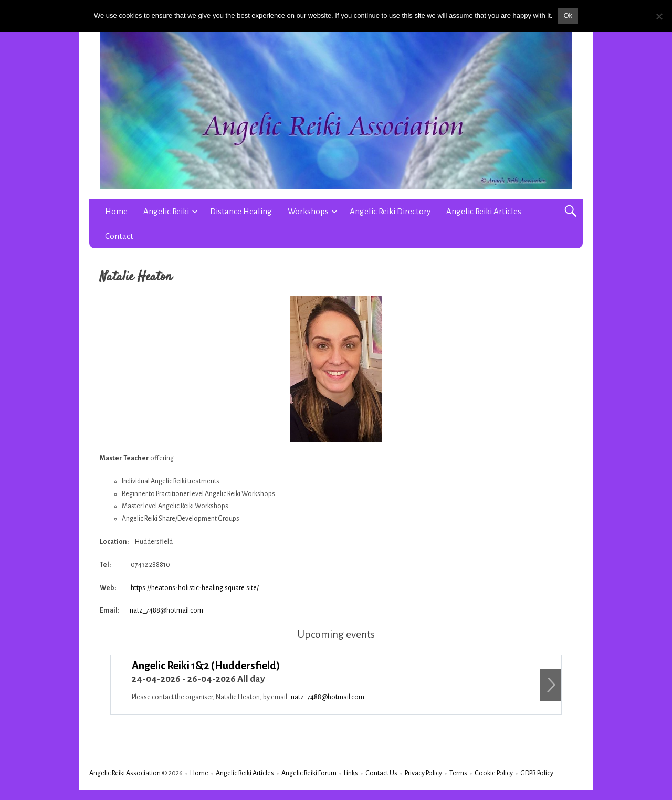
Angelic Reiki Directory (390, 211)
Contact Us (381, 773)
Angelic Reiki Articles (484, 211)
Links (351, 773)
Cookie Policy (494, 773)
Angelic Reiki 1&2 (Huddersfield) (206, 666)
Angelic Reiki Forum (309, 773)
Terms (458, 773)
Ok (568, 15)
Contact (119, 236)
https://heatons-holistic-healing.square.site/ (195, 588)
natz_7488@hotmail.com (166, 610)
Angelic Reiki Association (125, 773)
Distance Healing (241, 211)
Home (116, 211)
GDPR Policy (537, 773)
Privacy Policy (423, 773)
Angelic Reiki (166, 211)
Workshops (308, 211)
